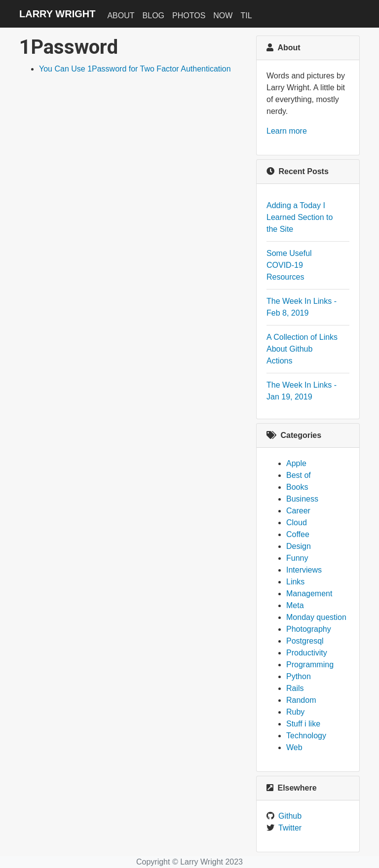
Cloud (297, 523)
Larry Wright (57, 14)
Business (302, 499)
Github (290, 816)
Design (299, 546)
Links (295, 582)
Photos (189, 16)
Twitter (290, 828)
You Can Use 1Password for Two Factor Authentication (135, 69)
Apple (296, 463)
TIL (246, 16)
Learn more (287, 131)
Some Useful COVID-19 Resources (289, 265)
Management (309, 594)
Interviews (304, 570)
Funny (297, 558)
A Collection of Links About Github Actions (302, 349)
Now (223, 16)
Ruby (295, 712)
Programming (310, 665)
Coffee (298, 534)
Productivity (307, 653)
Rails (295, 688)
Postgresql (305, 641)
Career (298, 511)
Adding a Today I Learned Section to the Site (300, 217)
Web (294, 747)
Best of (299, 475)
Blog (153, 16)
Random (301, 700)
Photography (309, 629)
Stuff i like (303, 724)
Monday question (316, 617)
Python (299, 676)
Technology (306, 736)
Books (297, 487)
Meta (295, 605)
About (121, 16)
